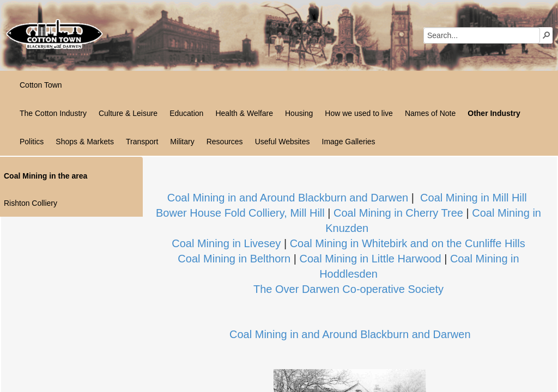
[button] (547, 35)
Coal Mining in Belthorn (234, 259)
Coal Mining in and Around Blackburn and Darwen (288, 198)
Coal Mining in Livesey (226, 243)
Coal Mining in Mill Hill (474, 198)
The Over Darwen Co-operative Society (348, 289)
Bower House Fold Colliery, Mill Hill (240, 213)
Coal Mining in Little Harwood (370, 259)
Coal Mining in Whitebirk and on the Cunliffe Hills (408, 243)
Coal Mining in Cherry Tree (398, 213)
